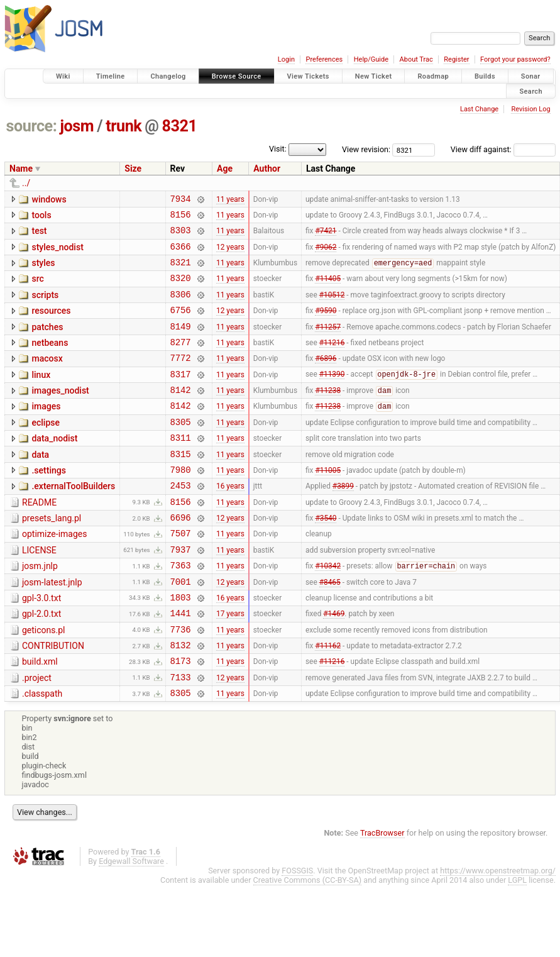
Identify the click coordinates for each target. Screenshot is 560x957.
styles (43, 270)
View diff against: (503, 149)
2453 (181, 521)
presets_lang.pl (52, 556)
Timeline (111, 76)
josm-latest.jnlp (52, 628)
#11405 (328, 289)
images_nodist (60, 413)
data (40, 485)
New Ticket (374, 76)
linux (41, 396)
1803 (181, 646)
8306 (181, 307)
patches (47, 342)
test (39, 235)
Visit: (278, 149)
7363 (181, 610)
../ (26, 183)
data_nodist (54, 467)
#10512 (332, 307)
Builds (485, 76)
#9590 (326, 325)
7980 (181, 503)
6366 (181, 254)
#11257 (328, 343)
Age (225, 169)
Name (21, 169)
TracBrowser (382, 893)
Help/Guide (371, 59)
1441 (181, 664)
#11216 (332, 360)
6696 (181, 557)
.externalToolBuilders (73, 520)
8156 (181, 218)
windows (49, 199)
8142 (181, 414)
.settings (48, 502)
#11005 (328, 503)
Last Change (479, 109)
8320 (181, 289)
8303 (181, 235)
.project (37, 734)
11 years (230, 200)
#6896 (326, 379)
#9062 (326, 253)
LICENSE (39, 592)
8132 (181, 700)
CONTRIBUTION (53, 699)
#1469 (334, 664)
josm (77, 126)
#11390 (332, 397)
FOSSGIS (297, 931)
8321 (180, 126)
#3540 (326, 557)
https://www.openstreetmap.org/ (498, 931)
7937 (181, 593)
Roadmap (433, 76)
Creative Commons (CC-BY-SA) (308, 940)
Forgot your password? (515, 59)
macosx (47, 377)
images (46, 431)
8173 (181, 717)
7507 (181, 574)
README (39, 538)
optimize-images (54, 573)
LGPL (517, 940)
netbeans (50, 360)
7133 (181, 735)
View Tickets (308, 76)
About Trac (416, 59)
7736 (181, 682)
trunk (124, 126)
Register (456, 59)
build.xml (40, 716)
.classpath (42, 752)
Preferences (324, 59)
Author (267, 169)
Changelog (168, 76)
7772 (181, 378)
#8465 (330, 628)
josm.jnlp (40, 609)
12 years (230, 253)
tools (41, 217)
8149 (181, 343)
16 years (230, 521)
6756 (181, 325)
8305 (181, 450)
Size (133, 169)
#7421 (326, 236)
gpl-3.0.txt (41, 645)
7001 (181, 628)
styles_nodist (57, 253)
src (37, 288)
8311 (181, 467)
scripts (45, 306)
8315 (181, 486)
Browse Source (237, 76)
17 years (230, 664)
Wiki (63, 76)
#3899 (343, 521)
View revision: (366, 149)
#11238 (328, 415)
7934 (181, 200)
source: (32, 126)
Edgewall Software (131, 921)
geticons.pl (44, 681)
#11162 (328, 700)
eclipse (46, 449)
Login (286, 59)
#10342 (328, 611)
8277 (181, 361)
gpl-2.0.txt (41, 663)
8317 (181, 396)
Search (531, 91)
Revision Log (530, 109)
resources (51, 324)
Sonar (531, 76)
